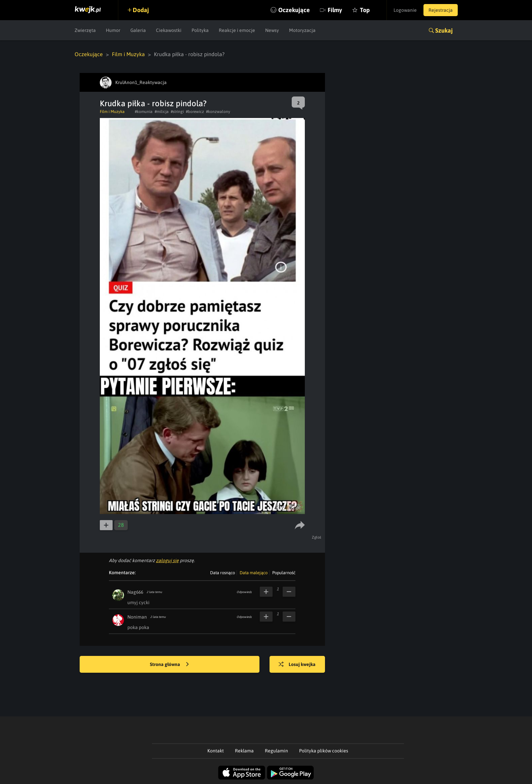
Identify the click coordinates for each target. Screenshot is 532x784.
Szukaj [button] (444, 30)
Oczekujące (294, 10)
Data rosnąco (222, 573)
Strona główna (169, 665)
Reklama (244, 751)
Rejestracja (441, 10)
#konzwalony (218, 112)
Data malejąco (254, 573)
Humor (113, 30)
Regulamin (276, 751)
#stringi (177, 112)
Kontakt (216, 751)
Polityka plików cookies (324, 751)
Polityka (200, 30)
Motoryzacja (302, 30)
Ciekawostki (169, 30)
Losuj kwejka (297, 665)
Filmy (335, 10)
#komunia (144, 112)
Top (365, 10)
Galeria (138, 30)
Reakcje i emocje (237, 30)
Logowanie (405, 10)
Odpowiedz (244, 592)
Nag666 (135, 592)
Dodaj (141, 10)
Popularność (284, 573)
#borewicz (195, 112)
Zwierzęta (85, 30)
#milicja (162, 112)
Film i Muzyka (128, 54)
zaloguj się (167, 560)
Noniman (137, 617)
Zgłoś (317, 537)
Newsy (272, 30)
